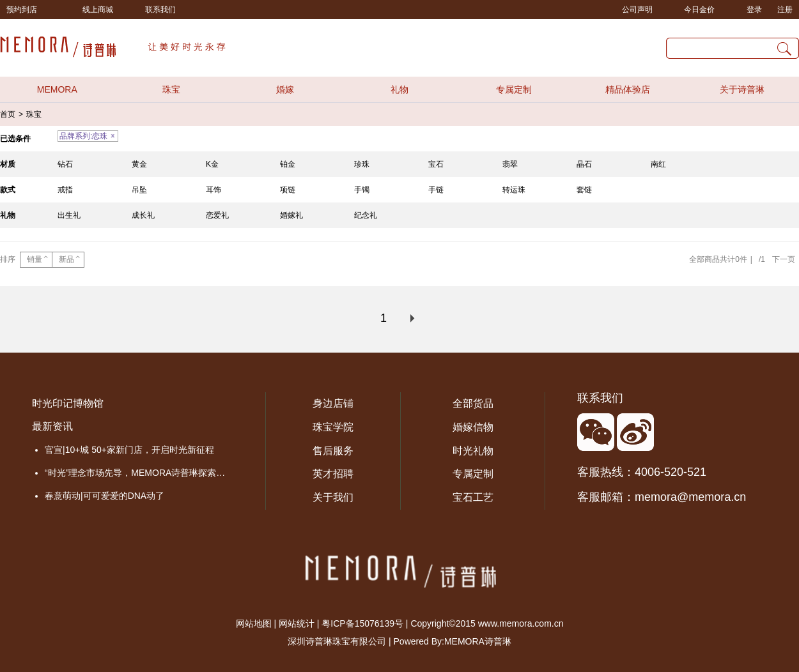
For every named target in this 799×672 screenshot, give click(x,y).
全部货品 (473, 403)
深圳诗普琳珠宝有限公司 (337, 641)
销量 (35, 259)
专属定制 (514, 89)
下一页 (784, 259)
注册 (785, 10)
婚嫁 (285, 89)
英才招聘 (333, 474)
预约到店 (22, 10)
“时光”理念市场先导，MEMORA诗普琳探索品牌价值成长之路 (139, 473)
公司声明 (637, 10)
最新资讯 (52, 426)
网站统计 (297, 623)
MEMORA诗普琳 (478, 641)
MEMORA (57, 89)
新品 (66, 259)
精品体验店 (628, 89)
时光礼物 (473, 451)
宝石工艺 (473, 497)
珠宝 (171, 89)
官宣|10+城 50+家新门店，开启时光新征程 (129, 450)
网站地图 (254, 623)
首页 (8, 114)
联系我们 (160, 10)
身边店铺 (333, 403)
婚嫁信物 (473, 427)
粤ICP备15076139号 (362, 623)
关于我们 (333, 497)
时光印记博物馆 (68, 403)
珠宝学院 (333, 427)
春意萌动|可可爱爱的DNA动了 (105, 496)
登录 (754, 10)
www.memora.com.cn (521, 623)
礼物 (399, 89)
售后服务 (333, 451)
